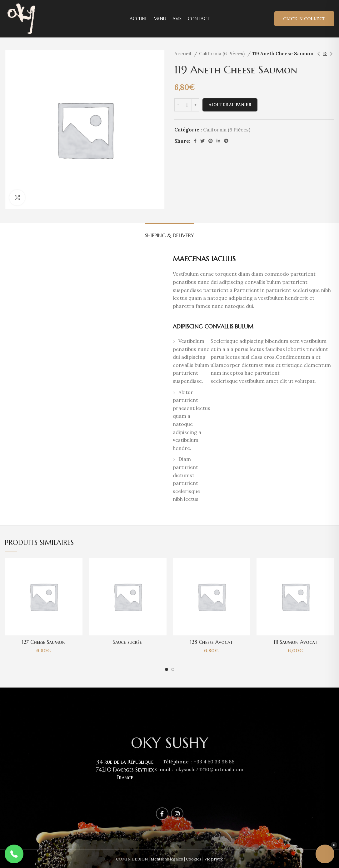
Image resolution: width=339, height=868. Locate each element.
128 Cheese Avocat (211, 642)
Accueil (183, 54)
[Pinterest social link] (211, 141)
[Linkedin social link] (218, 141)
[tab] (169, 232)
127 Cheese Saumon (44, 642)
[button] (14, 854)
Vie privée (214, 859)
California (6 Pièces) (222, 54)
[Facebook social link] (195, 141)
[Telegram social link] (226, 141)
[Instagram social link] (177, 814)
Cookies (194, 859)
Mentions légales (167, 859)
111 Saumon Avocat (296, 642)
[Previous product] (319, 54)
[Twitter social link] (202, 141)
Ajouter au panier (230, 105)
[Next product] (331, 54)
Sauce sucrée (127, 642)
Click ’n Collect (304, 19)
